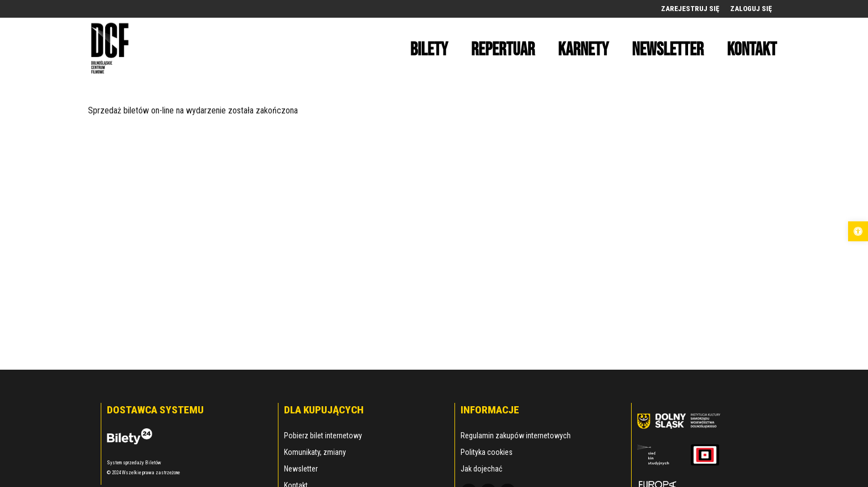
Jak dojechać (481, 469)
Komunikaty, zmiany (315, 452)
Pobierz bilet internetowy (323, 436)
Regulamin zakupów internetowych (516, 436)
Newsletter (301, 469)
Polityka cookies (487, 452)
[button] (858, 231)
